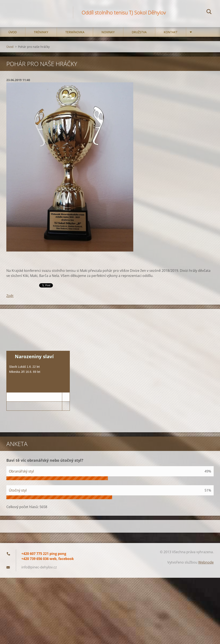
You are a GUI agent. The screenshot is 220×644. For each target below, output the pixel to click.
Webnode (206, 562)
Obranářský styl (21, 471)
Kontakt (171, 32)
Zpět (10, 296)
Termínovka (75, 32)
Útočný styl (18, 490)
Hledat (209, 12)
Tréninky (41, 32)
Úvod (13, 32)
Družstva (139, 32)
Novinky (108, 32)
